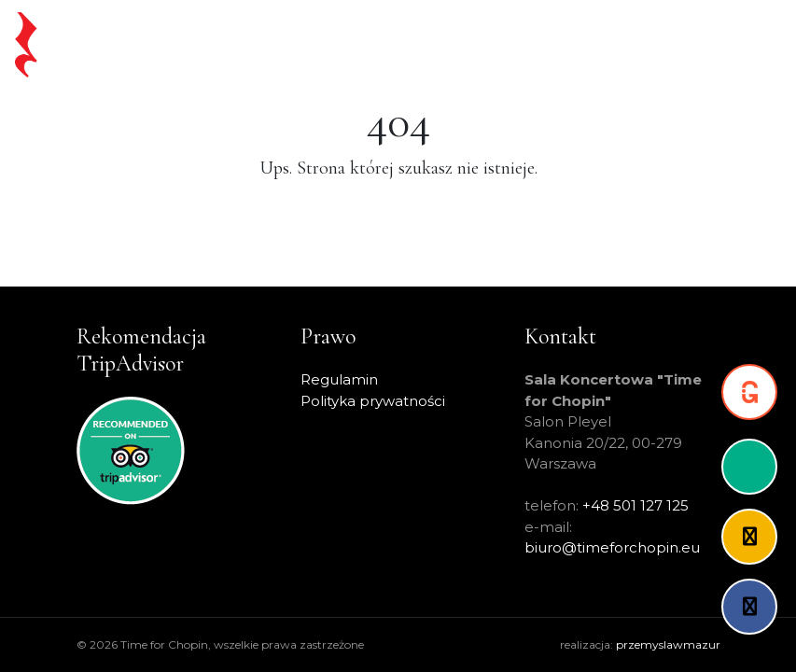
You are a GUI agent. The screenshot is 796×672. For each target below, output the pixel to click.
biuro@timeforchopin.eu (612, 547)
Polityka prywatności (373, 401)
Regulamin (339, 379)
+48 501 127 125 (635, 505)
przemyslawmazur (668, 644)
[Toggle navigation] (750, 45)
